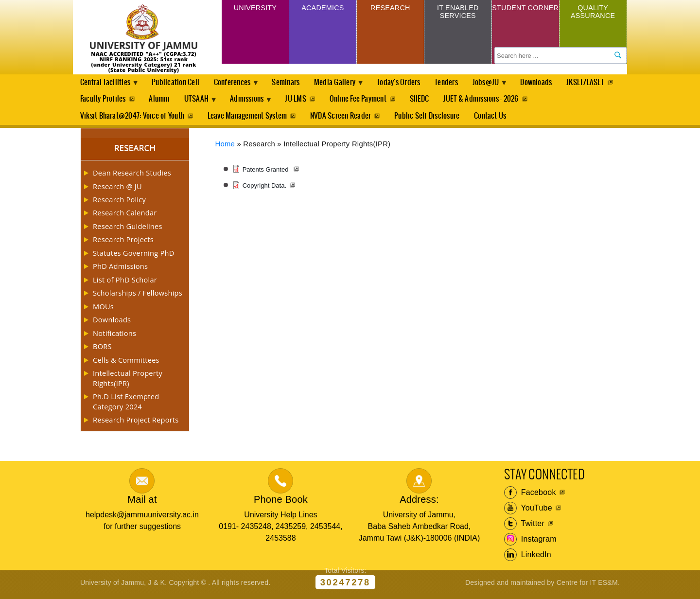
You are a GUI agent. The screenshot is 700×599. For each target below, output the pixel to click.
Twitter (524, 528)
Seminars (293, 83)
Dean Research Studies (132, 176)
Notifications (114, 337)
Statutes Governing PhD (134, 257)
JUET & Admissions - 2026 (554, 101)
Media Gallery (345, 86)
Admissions (316, 104)
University (255, 9)
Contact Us (494, 119)
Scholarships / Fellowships (138, 297)
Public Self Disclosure (430, 119)
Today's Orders (410, 83)
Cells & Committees (126, 364)
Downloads (552, 83)
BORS (102, 350)
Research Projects (123, 243)
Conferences (238, 86)
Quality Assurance (593, 13)
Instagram (530, 543)
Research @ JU (117, 190)
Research (390, 9)
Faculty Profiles (165, 101)
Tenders (458, 83)
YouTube (528, 512)
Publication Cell (178, 83)
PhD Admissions (120, 270)
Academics (323, 9)
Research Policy (119, 203)
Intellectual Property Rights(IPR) (128, 382)
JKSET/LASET (99, 101)
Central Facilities (107, 86)
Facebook (530, 496)
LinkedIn (528, 559)
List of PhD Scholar (125, 283)
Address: (419, 503)
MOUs (103, 310)
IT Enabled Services (458, 13)
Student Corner (525, 13)
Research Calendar (125, 216)
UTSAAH (262, 104)
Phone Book (281, 503)
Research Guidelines (128, 230)
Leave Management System (248, 119)
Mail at (142, 503)
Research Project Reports (136, 423)
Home (225, 147)
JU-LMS (365, 101)
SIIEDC (491, 101)
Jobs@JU (501, 86)
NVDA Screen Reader (342, 119)
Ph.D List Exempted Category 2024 (126, 405)
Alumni (222, 101)
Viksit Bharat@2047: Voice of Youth (132, 119)
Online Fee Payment (429, 101)
